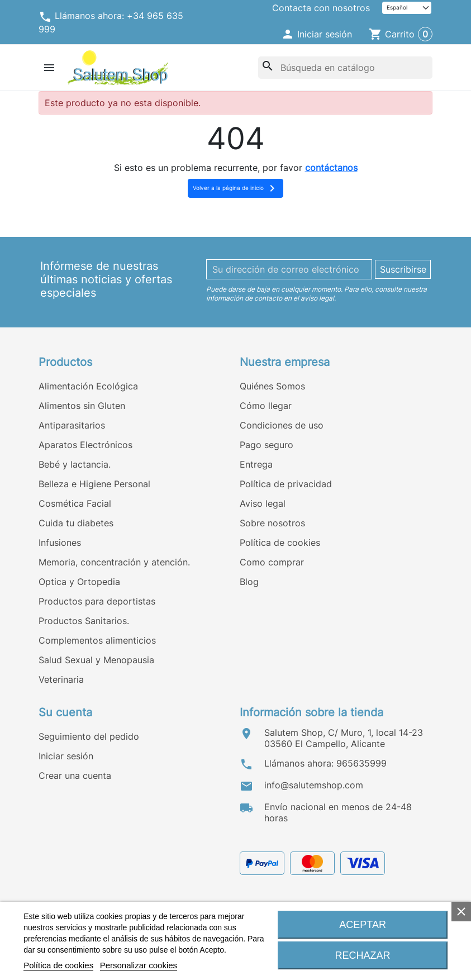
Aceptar (363, 925)
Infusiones (60, 543)
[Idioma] (407, 8)
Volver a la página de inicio (236, 188)
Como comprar (272, 562)
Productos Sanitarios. (84, 621)
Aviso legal (263, 503)
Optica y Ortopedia (79, 582)
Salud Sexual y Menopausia (96, 660)
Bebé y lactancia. (75, 464)
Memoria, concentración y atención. (114, 562)
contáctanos (331, 168)
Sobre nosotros (272, 523)
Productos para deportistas (97, 601)
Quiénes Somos (272, 386)
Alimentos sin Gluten (82, 406)
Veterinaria (61, 679)
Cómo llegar (266, 406)
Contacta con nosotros (321, 8)
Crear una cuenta (75, 776)
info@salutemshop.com (314, 785)
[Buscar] (345, 68)
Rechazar (363, 955)
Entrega (256, 464)
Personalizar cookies (139, 965)
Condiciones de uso (282, 425)
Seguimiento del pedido (89, 736)
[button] (317, 34)
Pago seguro (267, 445)
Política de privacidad (286, 484)
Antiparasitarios (72, 425)
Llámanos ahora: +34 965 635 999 (111, 22)
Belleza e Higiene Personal (94, 484)
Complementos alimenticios (97, 640)
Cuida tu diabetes (76, 523)
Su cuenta (65, 712)
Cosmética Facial (75, 503)
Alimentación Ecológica (88, 386)
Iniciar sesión (66, 756)
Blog (249, 582)
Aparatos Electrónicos (85, 445)
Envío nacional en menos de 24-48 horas (338, 812)
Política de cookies (280, 543)
